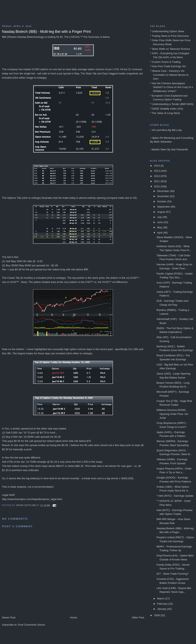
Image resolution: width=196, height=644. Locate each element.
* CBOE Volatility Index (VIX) (166, 109)
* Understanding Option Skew (167, 31)
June (160, 222)
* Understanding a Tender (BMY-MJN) (172, 104)
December (164, 191)
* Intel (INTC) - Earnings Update (175, 496)
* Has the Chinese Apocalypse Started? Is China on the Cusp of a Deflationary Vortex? (171, 87)
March (161, 599)
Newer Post (9, 618)
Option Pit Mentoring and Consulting (172, 138)
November (164, 196)
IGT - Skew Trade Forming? (172, 574)
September (164, 207)
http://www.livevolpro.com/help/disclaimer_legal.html (32, 499)
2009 (157, 615)
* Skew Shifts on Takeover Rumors (170, 49)
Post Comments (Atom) (31, 625)
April (160, 233)
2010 (157, 186)
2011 (157, 181)
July (160, 217)
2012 (157, 176)
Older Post (138, 618)
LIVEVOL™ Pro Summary (84, 37)
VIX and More (160, 130)
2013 (157, 171)
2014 (157, 166)
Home (74, 618)
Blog (98, 14)
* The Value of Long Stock (165, 113)
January (162, 609)
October (162, 201)
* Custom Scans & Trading (165, 62)
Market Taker (159, 149)
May (160, 227)
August (162, 212)
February (163, 604)
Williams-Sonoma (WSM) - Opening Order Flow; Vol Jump (172, 414)
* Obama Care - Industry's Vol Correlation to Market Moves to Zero (169, 75)
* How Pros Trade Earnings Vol (168, 66)
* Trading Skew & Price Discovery (169, 36)
